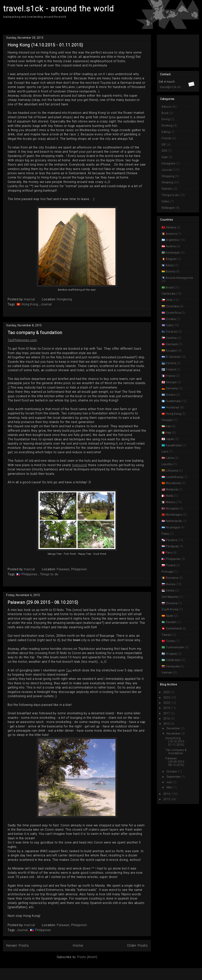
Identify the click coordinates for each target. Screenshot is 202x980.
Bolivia (170, 271)
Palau (166, 534)
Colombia (172, 306)
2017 (167, 713)
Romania (172, 578)
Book (166, 113)
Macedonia (173, 483)
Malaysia (172, 489)
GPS (165, 151)
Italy (169, 433)
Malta (170, 496)
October (172, 771)
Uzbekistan (173, 660)
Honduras (173, 407)
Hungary (168, 420)
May (169, 787)
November (174, 734)
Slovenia (172, 603)
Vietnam (167, 673)
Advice (166, 107)
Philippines (30, 574)
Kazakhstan (174, 445)
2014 (167, 794)
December (173, 728)
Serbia (170, 591)
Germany (172, 388)
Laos (165, 451)
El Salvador (174, 357)
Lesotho (167, 464)
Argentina (172, 240)
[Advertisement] (176, 51)
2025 (167, 692)
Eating (166, 132)
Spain (170, 616)
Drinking (167, 126)
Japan (170, 439)
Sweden (171, 622)
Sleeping (168, 182)
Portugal (168, 572)
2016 (167, 719)
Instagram (169, 163)
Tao (69, 670)
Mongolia (172, 508)
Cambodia (169, 294)
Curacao (172, 332)
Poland (171, 565)
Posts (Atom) (87, 957)
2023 (167, 698)
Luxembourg (174, 477)
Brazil (170, 287)
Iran (169, 426)
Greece (171, 395)
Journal (46, 304)
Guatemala (173, 401)
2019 (167, 708)
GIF (164, 145)
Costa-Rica (173, 313)
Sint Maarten (170, 597)
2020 (167, 703)
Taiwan (167, 635)
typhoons (79, 465)
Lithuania (172, 471)
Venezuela (173, 666)
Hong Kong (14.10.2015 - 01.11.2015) (45, 45)
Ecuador (172, 351)
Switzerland (174, 628)
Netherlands (174, 521)
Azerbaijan (173, 253)
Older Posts (137, 945)
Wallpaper (169, 208)
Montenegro (174, 515)
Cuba (169, 325)
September (174, 777)
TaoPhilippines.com (22, 340)
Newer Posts (18, 945)
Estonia (171, 363)
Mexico (171, 502)
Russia (171, 584)
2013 (167, 799)
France (171, 376)
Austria (171, 246)
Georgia (171, 382)
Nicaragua (173, 527)
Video (166, 201)
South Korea (170, 609)
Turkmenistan (175, 647)
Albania (171, 227)
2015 (167, 724)
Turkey (170, 641)
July (169, 782)
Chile (169, 300)
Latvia (170, 458)
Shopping (168, 176)
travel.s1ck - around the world (58, 9)
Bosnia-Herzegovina (179, 278)
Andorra (171, 234)
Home (78, 945)
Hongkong (64, 299)
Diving (166, 119)
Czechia (171, 338)
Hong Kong (30, 304)
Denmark (172, 344)
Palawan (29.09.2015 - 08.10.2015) (43, 602)
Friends (167, 138)
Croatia (171, 319)
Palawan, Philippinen (72, 569)
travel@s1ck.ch (170, 87)
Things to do (49, 574)
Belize (170, 265)
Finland (171, 369)
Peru (169, 553)
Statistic (167, 189)
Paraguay (172, 546)
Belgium (171, 259)
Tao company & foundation (35, 333)
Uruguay (172, 654)
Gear (165, 157)
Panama (172, 540)
